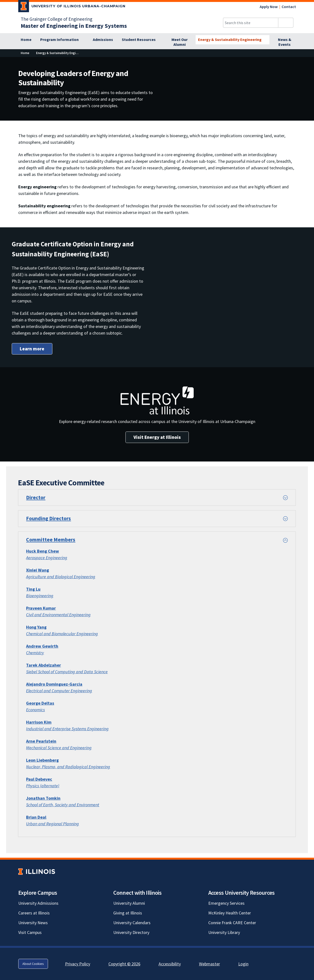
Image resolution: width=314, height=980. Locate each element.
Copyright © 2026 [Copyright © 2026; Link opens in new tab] (124, 964)
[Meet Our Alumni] (180, 42)
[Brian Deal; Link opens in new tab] (36, 817)
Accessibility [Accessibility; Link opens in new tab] (170, 964)
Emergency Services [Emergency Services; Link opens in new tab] (226, 903)
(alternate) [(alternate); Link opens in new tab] (49, 786)
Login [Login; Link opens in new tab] (243, 964)
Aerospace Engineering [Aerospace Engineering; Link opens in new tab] (47, 558)
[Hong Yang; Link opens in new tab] (36, 627)
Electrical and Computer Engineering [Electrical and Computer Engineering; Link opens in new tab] (59, 691)
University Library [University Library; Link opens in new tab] (224, 932)
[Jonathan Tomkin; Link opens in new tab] (43, 798)
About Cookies (33, 964)
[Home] (26, 40)
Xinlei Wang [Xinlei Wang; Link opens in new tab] (38, 570)
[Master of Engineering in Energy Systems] (74, 26)
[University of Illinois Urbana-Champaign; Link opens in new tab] (72, 7)
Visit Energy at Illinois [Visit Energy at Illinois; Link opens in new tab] (157, 437)
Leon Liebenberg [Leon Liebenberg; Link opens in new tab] (42, 760)
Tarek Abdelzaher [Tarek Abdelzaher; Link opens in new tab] (43, 665)
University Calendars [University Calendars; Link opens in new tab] (132, 923)
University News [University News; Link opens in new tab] (33, 923)
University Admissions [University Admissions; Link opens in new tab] (38, 903)
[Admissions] (103, 40)
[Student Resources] (141, 40)
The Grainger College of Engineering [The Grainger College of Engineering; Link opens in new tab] (57, 19)
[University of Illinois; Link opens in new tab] (37, 871)
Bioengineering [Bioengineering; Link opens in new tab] (40, 596)
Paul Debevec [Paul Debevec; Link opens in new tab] (39, 779)
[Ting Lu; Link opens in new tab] (33, 589)
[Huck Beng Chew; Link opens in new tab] (43, 551)
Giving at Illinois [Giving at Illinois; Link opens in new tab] (128, 913)
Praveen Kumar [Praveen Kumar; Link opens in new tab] (41, 608)
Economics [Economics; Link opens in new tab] (35, 710)
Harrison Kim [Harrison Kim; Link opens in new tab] (39, 722)
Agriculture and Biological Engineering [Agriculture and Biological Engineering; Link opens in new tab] (61, 577)
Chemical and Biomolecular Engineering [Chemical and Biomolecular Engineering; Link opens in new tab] (62, 634)
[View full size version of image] (307, 62)
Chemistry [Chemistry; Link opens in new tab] (35, 653)
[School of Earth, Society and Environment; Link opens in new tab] (63, 805)
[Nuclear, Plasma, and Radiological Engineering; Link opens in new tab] (68, 767)
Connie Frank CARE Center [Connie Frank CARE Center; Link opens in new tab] (232, 923)
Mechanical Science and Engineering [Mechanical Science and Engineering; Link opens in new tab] (59, 748)
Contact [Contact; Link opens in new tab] (289, 7)
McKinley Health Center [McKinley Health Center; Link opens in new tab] (230, 913)
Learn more (32, 349)
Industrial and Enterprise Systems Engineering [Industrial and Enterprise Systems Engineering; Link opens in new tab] (67, 729)
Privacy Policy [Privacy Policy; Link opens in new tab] (78, 964)
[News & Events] (285, 42)
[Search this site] (251, 23)
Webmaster (209, 964)
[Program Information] (62, 40)
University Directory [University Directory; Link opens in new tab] (131, 932)
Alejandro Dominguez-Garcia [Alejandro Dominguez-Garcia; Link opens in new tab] (54, 684)
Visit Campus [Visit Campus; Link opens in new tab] (30, 932)
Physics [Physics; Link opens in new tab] (33, 786)
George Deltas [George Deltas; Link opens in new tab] (40, 703)
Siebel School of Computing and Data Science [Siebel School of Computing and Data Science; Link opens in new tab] (67, 672)
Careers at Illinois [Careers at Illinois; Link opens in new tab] (34, 913)
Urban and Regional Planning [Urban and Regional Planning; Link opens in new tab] (52, 824)
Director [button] (36, 497)
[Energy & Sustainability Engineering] (233, 40)
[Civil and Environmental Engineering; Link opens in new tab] (58, 615)
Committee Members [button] (51, 540)
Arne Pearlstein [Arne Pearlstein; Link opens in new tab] (41, 741)
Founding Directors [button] (48, 518)
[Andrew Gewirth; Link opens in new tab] (42, 646)
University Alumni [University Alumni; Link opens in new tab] (129, 903)
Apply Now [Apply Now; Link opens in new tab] (269, 7)
